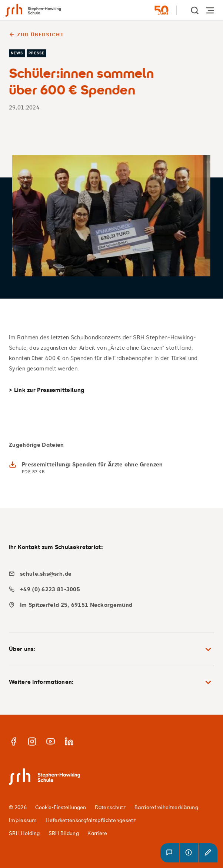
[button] (170, 853)
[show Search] (195, 10)
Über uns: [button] (111, 649)
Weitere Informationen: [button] (111, 682)
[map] (109, 605)
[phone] (109, 589)
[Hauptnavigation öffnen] (210, 10)
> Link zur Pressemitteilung (46, 390)
